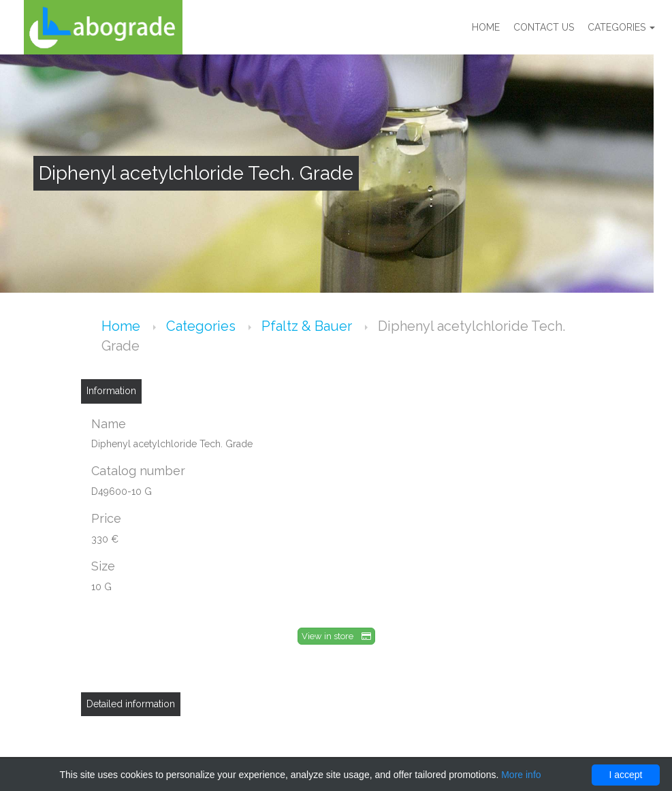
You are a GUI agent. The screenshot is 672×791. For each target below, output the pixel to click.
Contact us (544, 27)
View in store (336, 636)
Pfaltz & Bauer (308, 326)
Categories (621, 27)
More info (521, 775)
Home (486, 27)
